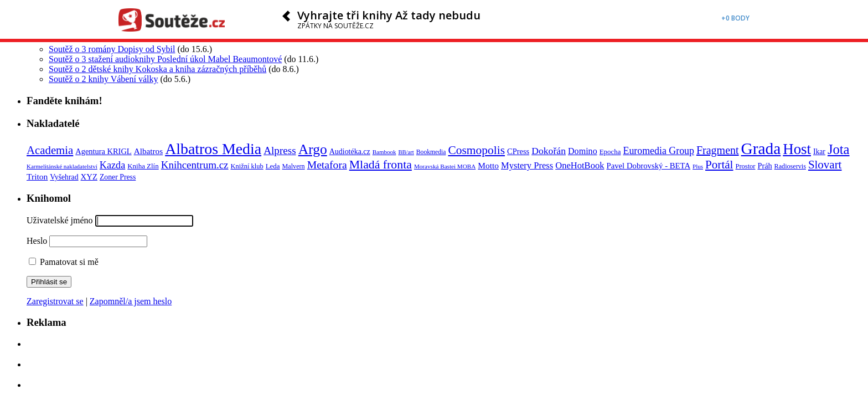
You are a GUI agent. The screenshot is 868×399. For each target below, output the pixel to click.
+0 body (735, 18)
